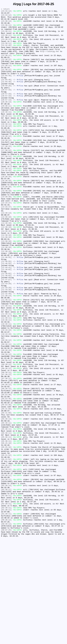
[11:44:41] (6, 319)
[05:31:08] (6, 489)
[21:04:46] (6, 89)
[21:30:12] (6, 77)
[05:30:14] (6, 501)
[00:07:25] (6, 634)
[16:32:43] (6, 203)
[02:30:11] (6, 586)
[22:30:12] (6, 65)
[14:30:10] (6, 259)
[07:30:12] (6, 448)
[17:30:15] (6, 174)
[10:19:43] (6, 395)
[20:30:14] (6, 121)
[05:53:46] (6, 472)
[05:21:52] (6, 545)
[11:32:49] (6, 351)
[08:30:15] (6, 419)
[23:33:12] (6, 12)
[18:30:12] (6, 162)
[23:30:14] (6, 24)
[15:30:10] (6, 223)
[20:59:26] (6, 101)
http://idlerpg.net (49, 60)
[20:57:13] (6, 118)
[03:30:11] (6, 569)
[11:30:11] (6, 358)
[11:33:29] (6, 339)
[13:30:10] (6, 283)
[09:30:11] (6, 412)
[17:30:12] (6, 179)
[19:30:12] (6, 150)
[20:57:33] (6, 106)
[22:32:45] (6, 53)
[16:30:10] (6, 210)
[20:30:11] (6, 126)
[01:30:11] (6, 610)
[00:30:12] (6, 622)
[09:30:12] (6, 407)
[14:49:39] (6, 235)
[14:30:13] (6, 254)
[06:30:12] (6, 460)
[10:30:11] (6, 382)
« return (5, 9)
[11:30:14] (6, 353)
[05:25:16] (6, 530)
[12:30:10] (6, 295)
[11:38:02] (6, 322)
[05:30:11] (6, 506)
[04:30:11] (6, 557)
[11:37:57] (6, 334)
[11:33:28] (6, 346)
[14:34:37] (6, 242)
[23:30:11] (6, 29)
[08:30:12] (6, 424)
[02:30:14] (6, 581)
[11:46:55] (6, 307)
